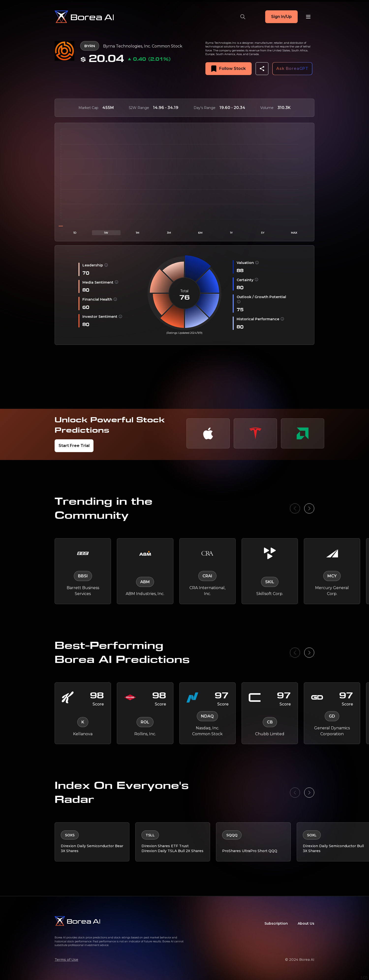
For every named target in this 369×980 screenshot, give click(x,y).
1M (138, 233)
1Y (231, 233)
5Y (263, 233)
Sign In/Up (281, 17)
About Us (306, 922)
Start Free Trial (74, 446)
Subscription (276, 922)
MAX (294, 233)
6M (200, 233)
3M (169, 233)
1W (106, 233)
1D (75, 233)
